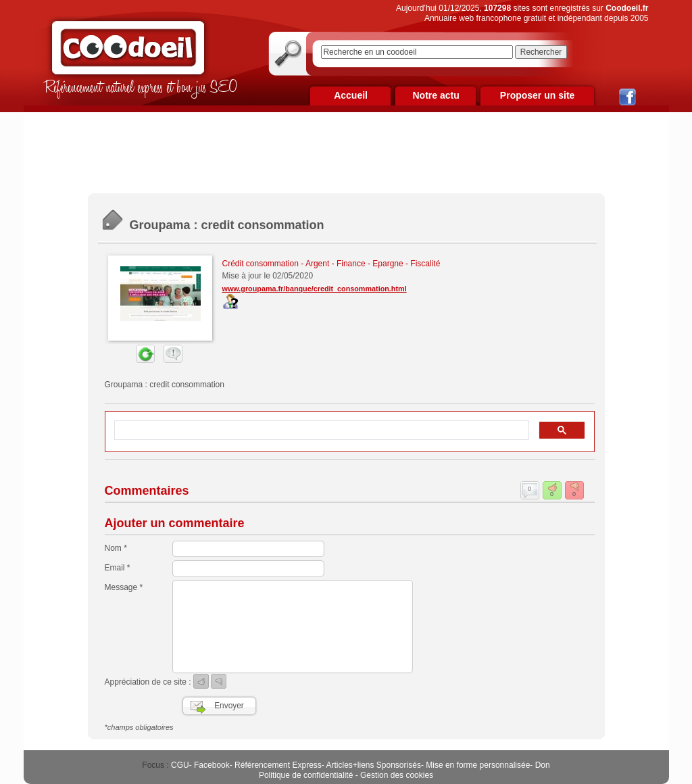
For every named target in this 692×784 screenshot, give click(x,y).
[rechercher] (320, 431)
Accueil (351, 95)
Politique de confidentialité (306, 775)
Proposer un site (537, 95)
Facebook (212, 765)
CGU (180, 765)
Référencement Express (278, 765)
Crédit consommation (261, 264)
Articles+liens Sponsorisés (373, 765)
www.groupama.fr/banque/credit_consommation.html (315, 289)
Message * (124, 587)
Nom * (116, 548)
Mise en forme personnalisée (478, 765)
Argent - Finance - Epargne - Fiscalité (373, 264)
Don (543, 765)
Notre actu (436, 95)
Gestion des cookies (397, 775)
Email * (118, 568)
